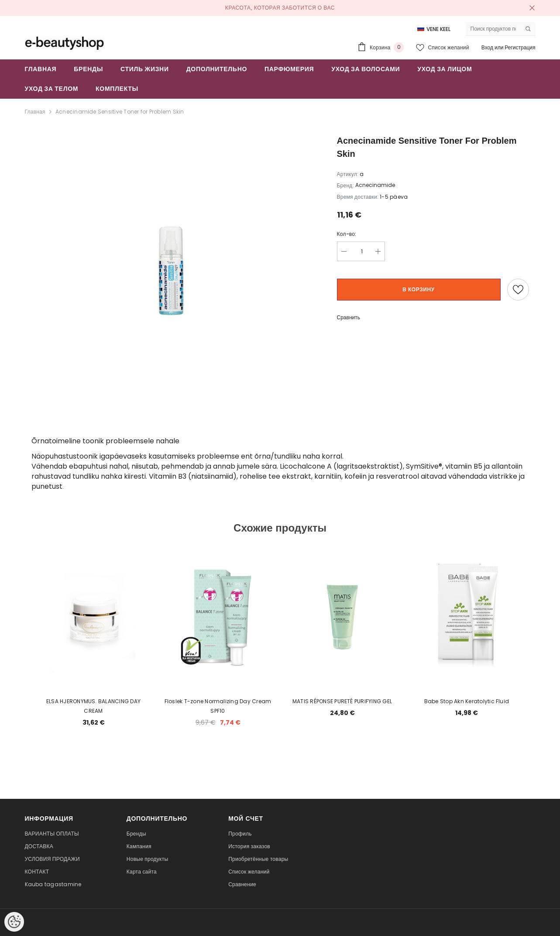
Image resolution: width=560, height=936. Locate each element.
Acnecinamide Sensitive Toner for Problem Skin (120, 112)
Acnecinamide (375, 185)
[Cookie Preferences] (14, 922)
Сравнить (349, 317)
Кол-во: (347, 234)
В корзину (419, 289)
